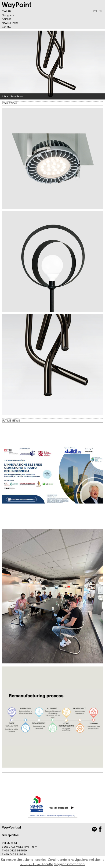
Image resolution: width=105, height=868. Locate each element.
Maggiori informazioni (69, 864)
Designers (8, 15)
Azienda (7, 19)
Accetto (47, 864)
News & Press (10, 23)
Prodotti (6, 11)
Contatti (7, 27)
